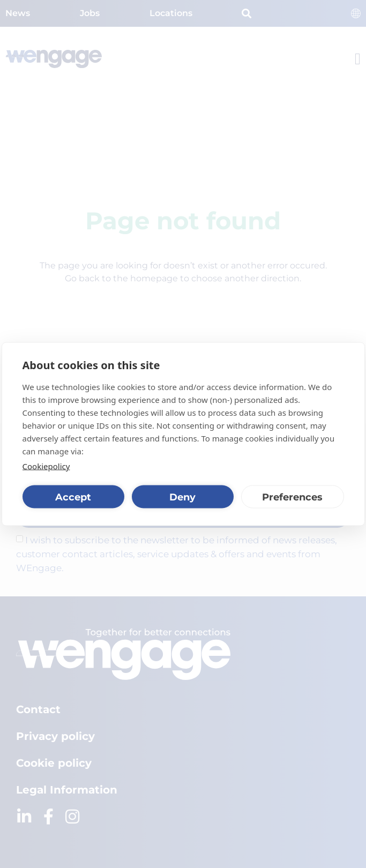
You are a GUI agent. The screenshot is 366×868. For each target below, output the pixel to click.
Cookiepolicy (46, 466)
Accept (73, 497)
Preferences (292, 497)
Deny (182, 497)
